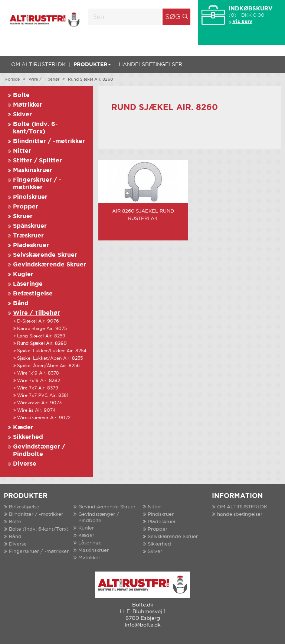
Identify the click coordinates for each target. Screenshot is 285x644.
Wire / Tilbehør (44, 80)
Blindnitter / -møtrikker (49, 141)
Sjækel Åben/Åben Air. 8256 (48, 366)
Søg (173, 17)
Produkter (92, 65)
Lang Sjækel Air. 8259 (41, 336)
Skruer (23, 216)
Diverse (25, 464)
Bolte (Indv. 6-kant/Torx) (39, 529)
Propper (26, 207)
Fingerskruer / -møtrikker (39, 552)
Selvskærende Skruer (45, 255)
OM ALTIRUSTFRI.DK (38, 65)
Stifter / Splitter (37, 161)
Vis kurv (242, 22)
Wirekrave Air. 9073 (39, 403)
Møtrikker (28, 105)
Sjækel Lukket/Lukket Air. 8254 (52, 351)
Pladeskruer (31, 245)
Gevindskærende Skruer (50, 265)
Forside (13, 80)
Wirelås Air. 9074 (36, 410)
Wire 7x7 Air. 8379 (38, 388)
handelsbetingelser (150, 65)
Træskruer (28, 236)
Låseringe (28, 284)
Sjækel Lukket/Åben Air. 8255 (50, 358)
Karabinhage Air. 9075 (42, 329)
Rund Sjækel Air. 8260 (91, 80)
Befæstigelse (33, 294)
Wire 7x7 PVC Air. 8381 (43, 396)
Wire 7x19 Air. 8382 (39, 381)
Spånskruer (30, 226)
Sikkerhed (28, 437)
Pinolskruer (30, 197)
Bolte (21, 95)
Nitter (22, 151)
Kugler (23, 274)
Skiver (22, 115)
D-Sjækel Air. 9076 (38, 321)
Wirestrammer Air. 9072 (44, 418)
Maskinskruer (33, 170)
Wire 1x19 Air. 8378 (38, 373)
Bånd (21, 303)
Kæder (23, 428)
